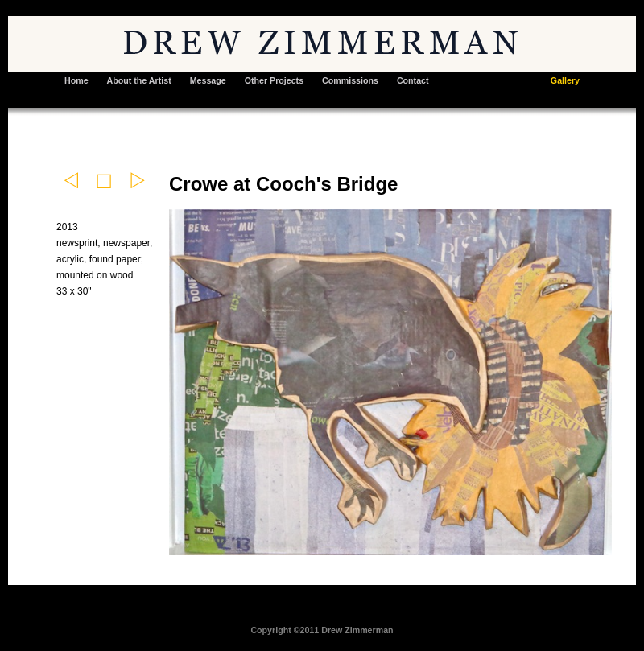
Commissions (350, 80)
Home (76, 80)
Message (208, 80)
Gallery (565, 80)
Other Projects (274, 80)
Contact (413, 80)
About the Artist (139, 80)
